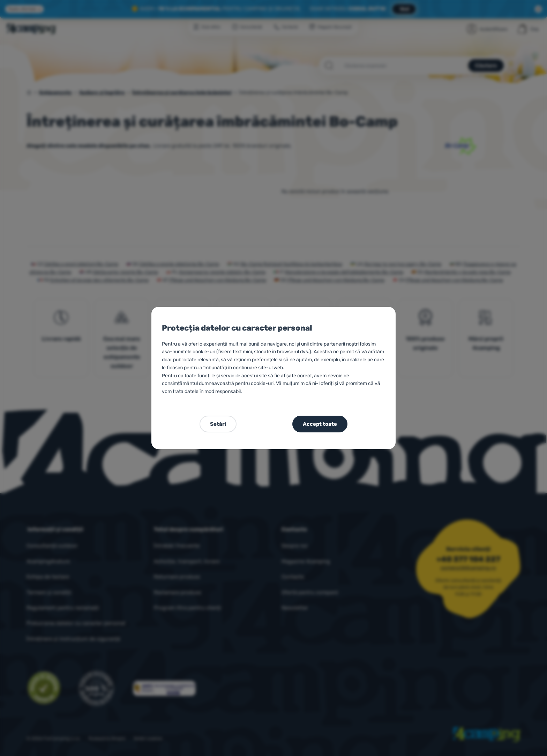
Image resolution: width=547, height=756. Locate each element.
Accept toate (320, 424)
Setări (218, 424)
